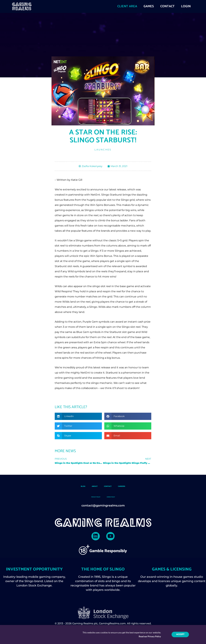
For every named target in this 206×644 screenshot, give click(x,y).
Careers (133, 487)
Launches (103, 150)
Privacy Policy (90, 498)
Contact (109, 487)
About (87, 487)
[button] (78, 417)
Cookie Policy (117, 498)
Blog (69, 487)
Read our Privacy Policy (149, 637)
